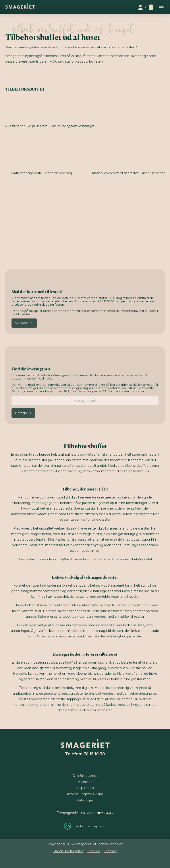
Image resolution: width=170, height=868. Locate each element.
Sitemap (110, 851)
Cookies (94, 851)
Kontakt (85, 782)
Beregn (21, 413)
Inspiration (85, 788)
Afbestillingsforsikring (85, 794)
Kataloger (85, 800)
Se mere (22, 323)
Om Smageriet (85, 776)
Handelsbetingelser (68, 851)
